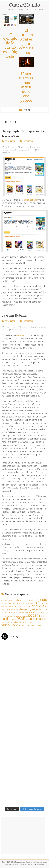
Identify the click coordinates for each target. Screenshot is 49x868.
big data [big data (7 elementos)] (41, 600)
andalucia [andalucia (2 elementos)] (17, 600)
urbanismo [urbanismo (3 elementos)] (26, 622)
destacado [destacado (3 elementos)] (13, 606)
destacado (13, 150)
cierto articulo (23, 335)
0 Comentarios (15, 330)
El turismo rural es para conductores (26, 41)
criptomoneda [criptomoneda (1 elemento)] (29, 603)
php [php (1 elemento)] (21, 616)
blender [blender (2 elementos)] (5, 603)
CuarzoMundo (24, 5)
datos (36, 327)
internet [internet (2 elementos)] (12, 612)
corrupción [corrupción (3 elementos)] (18, 603)
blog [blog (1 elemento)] (10, 603)
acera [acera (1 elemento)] (3, 600)
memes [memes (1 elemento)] (4, 616)
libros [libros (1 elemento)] (43, 613)
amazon (24, 147)
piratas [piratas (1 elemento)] (25, 616)
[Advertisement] (23, 835)
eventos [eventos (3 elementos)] (11, 609)
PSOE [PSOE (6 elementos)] (21, 619)
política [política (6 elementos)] (6, 619)
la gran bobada (30, 200)
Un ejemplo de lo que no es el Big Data (10, 45)
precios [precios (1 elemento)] (14, 619)
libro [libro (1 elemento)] (39, 613)
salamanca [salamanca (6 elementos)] (38, 619)
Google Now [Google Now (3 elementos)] (40, 609)
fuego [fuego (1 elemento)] (23, 610)
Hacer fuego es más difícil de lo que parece (26, 87)
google (41, 327)
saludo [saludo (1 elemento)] (4, 622)
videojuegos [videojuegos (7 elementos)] (11, 625)
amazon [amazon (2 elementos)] (9, 600)
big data (30, 147)
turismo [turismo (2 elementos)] (16, 622)
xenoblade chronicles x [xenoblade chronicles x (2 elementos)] (31, 626)
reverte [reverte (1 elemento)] (28, 619)
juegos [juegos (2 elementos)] (28, 612)
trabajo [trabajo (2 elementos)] (9, 622)
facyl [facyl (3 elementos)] (18, 609)
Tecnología (28, 141)
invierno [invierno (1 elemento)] (19, 613)
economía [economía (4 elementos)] (25, 606)
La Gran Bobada (14, 315)
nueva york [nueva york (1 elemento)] (10, 616)
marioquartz (10, 141)
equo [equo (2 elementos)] (4, 610)
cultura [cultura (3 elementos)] (37, 603)
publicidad (27, 150)
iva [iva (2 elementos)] (23, 612)
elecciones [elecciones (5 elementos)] (39, 606)
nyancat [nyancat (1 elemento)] (17, 616)
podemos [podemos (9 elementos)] (36, 615)
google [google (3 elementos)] (29, 609)
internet (20, 150)
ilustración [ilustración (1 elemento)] (5, 613)
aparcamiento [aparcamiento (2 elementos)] (28, 600)
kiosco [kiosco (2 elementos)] (34, 612)
